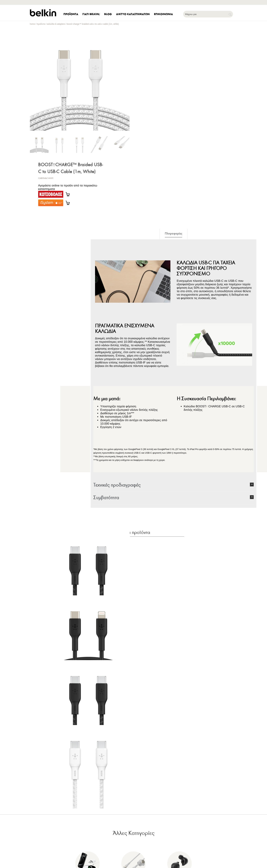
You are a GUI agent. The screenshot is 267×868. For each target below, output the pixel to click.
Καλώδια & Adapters (56, 24)
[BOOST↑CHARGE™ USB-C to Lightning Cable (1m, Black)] (88, 646)
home (32, 24)
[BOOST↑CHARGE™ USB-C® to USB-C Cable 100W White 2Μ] (88, 793)
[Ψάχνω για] (208, 14)
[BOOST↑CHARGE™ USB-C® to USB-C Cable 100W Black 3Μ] (88, 719)
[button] (174, 485)
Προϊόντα (41, 24)
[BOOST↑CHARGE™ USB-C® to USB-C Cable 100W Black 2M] (88, 572)
